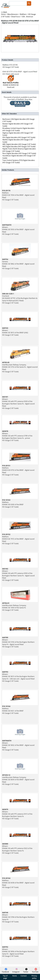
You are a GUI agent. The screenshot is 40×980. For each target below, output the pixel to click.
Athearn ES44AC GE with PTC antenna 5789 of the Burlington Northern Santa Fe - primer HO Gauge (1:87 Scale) (17, 436)
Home (15, 976)
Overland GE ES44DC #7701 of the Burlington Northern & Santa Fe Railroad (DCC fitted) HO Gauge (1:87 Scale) (20, 298)
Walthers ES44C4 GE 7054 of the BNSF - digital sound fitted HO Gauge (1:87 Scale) (18, 195)
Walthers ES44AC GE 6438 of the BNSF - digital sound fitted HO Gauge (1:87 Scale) (18, 883)
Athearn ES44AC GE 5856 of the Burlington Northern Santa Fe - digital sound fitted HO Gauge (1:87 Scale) (18, 951)
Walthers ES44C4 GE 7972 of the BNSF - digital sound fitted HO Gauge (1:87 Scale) (18, 539)
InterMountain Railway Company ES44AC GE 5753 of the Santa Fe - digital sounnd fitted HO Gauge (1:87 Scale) (20, 367)
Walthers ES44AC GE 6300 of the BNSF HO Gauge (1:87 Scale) (13, 503)
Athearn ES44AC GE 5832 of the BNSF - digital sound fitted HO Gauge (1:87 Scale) (18, 745)
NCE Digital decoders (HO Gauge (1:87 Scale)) (19, 146)
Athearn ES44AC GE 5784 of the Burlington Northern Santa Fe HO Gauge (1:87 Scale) (18, 917)
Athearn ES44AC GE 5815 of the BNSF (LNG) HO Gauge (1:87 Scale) (15, 331)
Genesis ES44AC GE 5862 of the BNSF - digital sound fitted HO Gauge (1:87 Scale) (18, 264)
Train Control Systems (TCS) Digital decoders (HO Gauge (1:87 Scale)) (19, 161)
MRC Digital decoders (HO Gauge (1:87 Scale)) (19, 144)
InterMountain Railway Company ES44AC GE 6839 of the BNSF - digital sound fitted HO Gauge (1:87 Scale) (18, 780)
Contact (24, 976)
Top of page (5, 977)
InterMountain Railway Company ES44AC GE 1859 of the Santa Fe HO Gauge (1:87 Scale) (14, 607)
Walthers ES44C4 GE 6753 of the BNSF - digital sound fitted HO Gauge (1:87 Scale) (18, 470)
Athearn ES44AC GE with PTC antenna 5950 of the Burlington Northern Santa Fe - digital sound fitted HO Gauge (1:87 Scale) (18, 574)
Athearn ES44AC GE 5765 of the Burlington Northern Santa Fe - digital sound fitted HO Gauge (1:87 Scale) (18, 642)
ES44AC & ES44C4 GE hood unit (11, 83)
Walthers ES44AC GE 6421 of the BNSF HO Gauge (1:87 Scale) (13, 710)
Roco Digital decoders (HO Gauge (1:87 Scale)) (19, 153)
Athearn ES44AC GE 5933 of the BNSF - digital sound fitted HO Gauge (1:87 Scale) (18, 229)
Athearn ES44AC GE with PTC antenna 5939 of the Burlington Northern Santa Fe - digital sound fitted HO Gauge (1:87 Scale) (18, 402)
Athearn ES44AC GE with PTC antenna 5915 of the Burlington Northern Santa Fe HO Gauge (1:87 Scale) (17, 814)
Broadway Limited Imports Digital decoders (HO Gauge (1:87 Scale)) (18, 129)
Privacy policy (34, 977)
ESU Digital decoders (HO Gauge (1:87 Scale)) (19, 137)
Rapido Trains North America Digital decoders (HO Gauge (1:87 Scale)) (19, 150)
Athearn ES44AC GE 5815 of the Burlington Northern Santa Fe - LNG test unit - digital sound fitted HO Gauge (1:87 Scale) (18, 676)
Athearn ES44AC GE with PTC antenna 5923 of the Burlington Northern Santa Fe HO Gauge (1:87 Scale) (17, 848)
